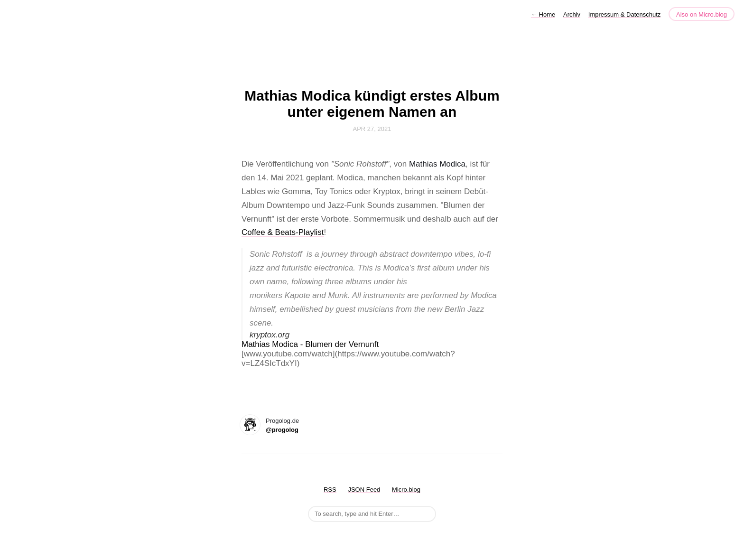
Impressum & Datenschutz (624, 14)
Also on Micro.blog (702, 14)
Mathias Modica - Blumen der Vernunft (310, 344)
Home (543, 14)
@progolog (282, 430)
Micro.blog (406, 490)
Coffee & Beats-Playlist (283, 232)
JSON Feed (364, 490)
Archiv (572, 14)
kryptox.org (270, 335)
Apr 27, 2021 (372, 129)
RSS (330, 490)
